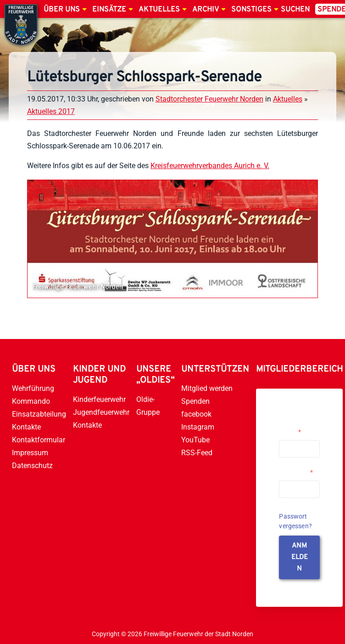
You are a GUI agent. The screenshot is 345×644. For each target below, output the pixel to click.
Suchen (295, 10)
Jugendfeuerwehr (101, 412)
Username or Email (297, 428)
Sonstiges (251, 10)
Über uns (62, 10)
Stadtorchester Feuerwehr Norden (209, 99)
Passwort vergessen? (295, 521)
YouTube (195, 440)
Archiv (206, 10)
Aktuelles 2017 (51, 111)
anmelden (300, 557)
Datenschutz (32, 466)
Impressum (30, 453)
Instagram (198, 427)
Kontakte (26, 427)
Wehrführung (33, 388)
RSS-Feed (197, 453)
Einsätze (109, 10)
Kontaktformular (39, 440)
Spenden (195, 401)
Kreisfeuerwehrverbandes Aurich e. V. (210, 166)
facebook (196, 414)
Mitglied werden (207, 388)
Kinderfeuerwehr (99, 399)
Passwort (296, 472)
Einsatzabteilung (39, 414)
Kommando (31, 401)
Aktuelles (159, 10)
